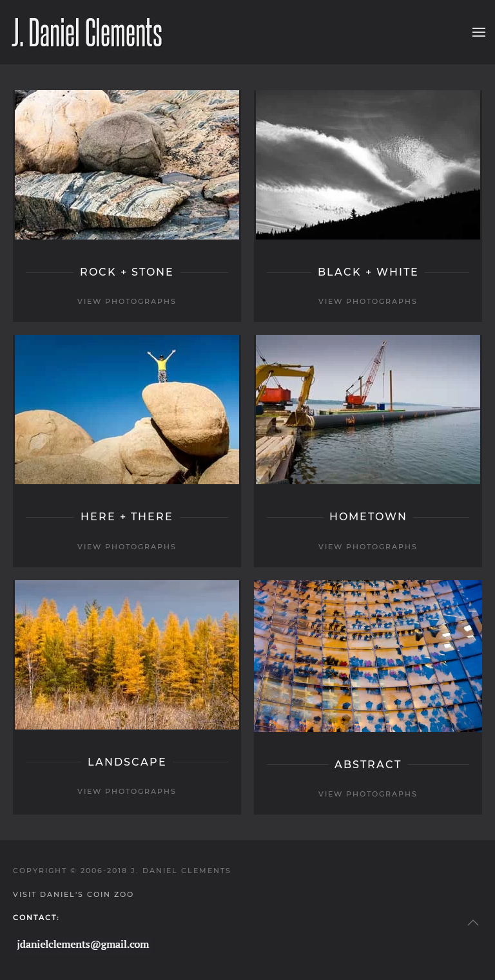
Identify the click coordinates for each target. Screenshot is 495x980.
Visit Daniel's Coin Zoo (73, 894)
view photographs (127, 301)
